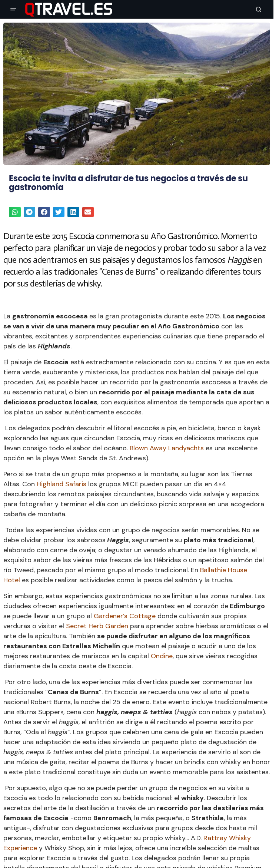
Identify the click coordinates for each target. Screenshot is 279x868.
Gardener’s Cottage (125, 616)
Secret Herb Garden (97, 626)
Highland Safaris (62, 484)
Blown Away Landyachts (167, 448)
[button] (13, 9)
